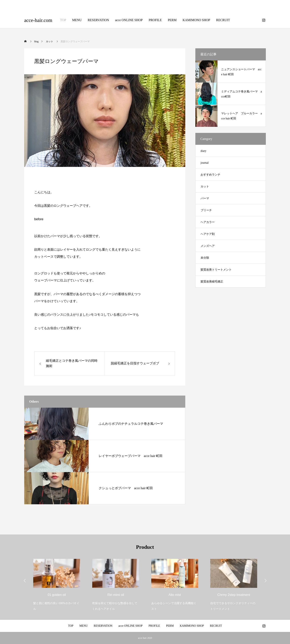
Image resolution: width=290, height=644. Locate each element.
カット (205, 187)
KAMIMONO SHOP (196, 20)
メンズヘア (208, 246)
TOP (63, 20)
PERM (172, 20)
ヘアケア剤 (208, 234)
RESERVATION (98, 20)
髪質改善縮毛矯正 (212, 282)
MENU (77, 20)
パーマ (205, 198)
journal (205, 163)
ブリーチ (206, 210)
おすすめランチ (210, 175)
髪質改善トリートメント (216, 270)
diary (204, 151)
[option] (57, 582)
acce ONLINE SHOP (129, 20)
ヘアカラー (208, 222)
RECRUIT (223, 20)
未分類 (205, 258)
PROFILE (155, 20)
